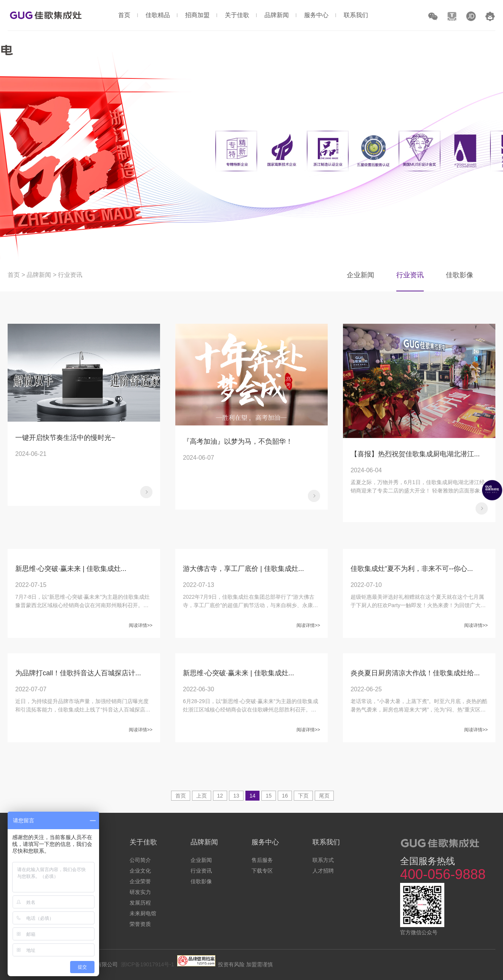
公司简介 (140, 860)
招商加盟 (197, 15)
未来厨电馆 (143, 913)
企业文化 (140, 871)
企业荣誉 (140, 881)
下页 (303, 796)
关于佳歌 (237, 15)
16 (285, 796)
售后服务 (262, 860)
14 (253, 796)
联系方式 (323, 860)
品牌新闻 (277, 15)
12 (220, 796)
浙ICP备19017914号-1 (147, 964)
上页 (202, 796)
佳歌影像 (460, 275)
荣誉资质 (140, 924)
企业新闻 (360, 275)
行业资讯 (70, 275)
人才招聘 (323, 871)
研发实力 (140, 892)
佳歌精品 (158, 15)
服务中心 (316, 15)
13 (236, 796)
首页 (124, 15)
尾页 (324, 796)
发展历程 (140, 903)
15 (269, 796)
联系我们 (356, 15)
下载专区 (262, 871)
